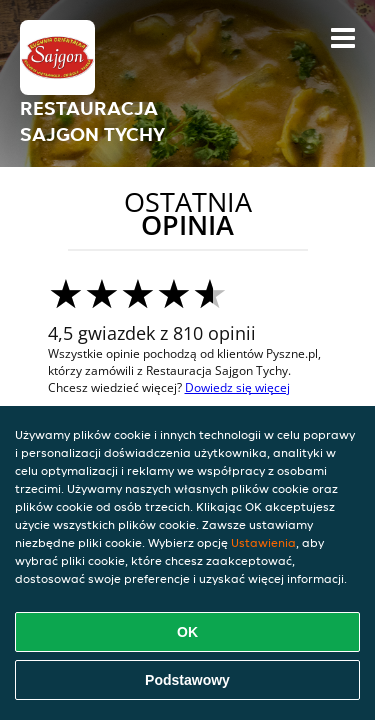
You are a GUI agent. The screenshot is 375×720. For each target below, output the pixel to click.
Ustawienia (263, 542)
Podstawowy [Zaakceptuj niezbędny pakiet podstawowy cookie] (187, 680)
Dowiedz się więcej (237, 387)
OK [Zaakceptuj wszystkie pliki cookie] (187, 632)
